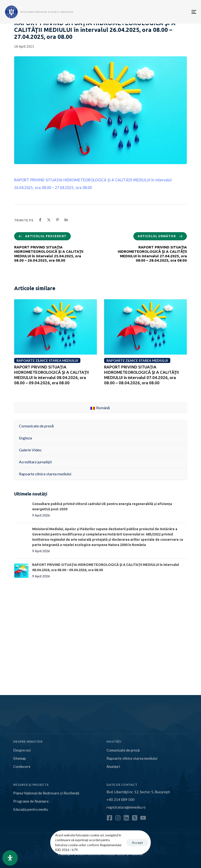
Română (100, 408)
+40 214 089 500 (121, 799)
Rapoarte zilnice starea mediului (132, 758)
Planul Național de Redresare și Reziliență (46, 793)
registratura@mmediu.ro (126, 807)
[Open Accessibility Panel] (10, 858)
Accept (137, 842)
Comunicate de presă (123, 750)
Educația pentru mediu (31, 809)
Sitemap (20, 758)
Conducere (22, 766)
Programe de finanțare (31, 801)
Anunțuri (113, 766)
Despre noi (22, 750)
